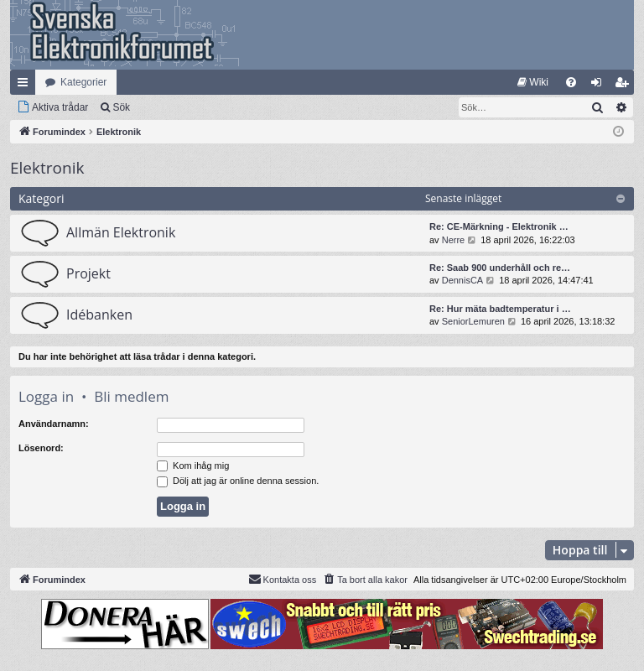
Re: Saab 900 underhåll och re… (500, 268)
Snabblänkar (26, 86)
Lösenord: (41, 448)
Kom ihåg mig (193, 466)
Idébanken (99, 315)
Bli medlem (131, 396)
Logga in (46, 396)
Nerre (454, 240)
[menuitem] (533, 82)
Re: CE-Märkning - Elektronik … (499, 226)
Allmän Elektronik (121, 232)
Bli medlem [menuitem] (625, 86)
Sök (121, 107)
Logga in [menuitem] (600, 86)
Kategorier (83, 82)
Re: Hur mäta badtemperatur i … (500, 309)
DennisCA (463, 280)
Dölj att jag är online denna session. (238, 481)
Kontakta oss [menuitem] (283, 579)
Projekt (88, 273)
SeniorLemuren (473, 321)
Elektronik (47, 168)
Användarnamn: (54, 424)
